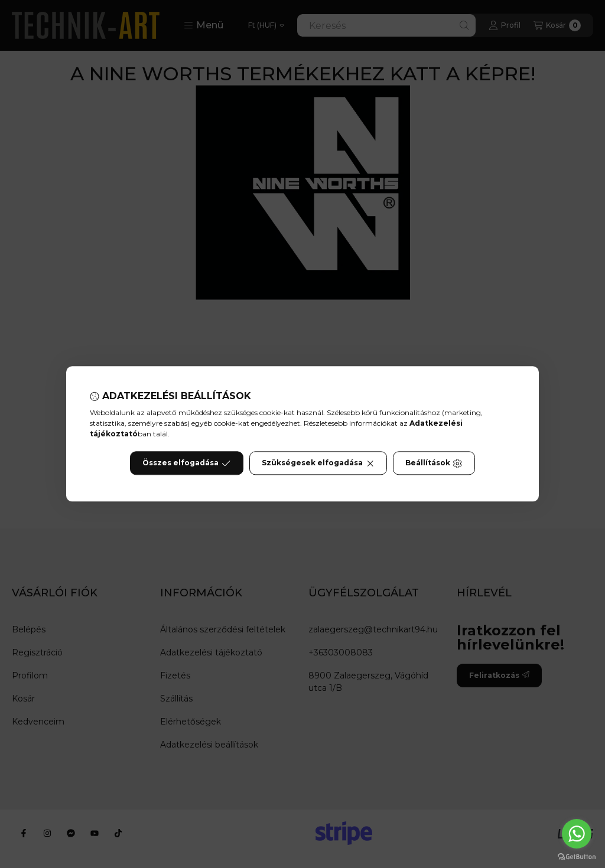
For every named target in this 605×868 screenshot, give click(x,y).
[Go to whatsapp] (577, 834)
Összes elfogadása (186, 464)
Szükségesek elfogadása (318, 464)
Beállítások (434, 464)
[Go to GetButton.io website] (577, 856)
